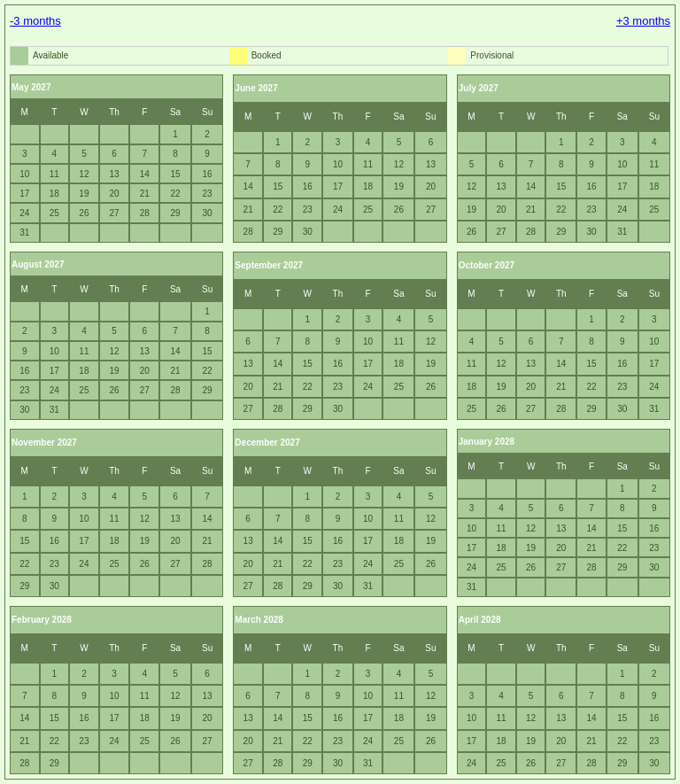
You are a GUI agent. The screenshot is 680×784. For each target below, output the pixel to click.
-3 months (35, 21)
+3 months (643, 21)
